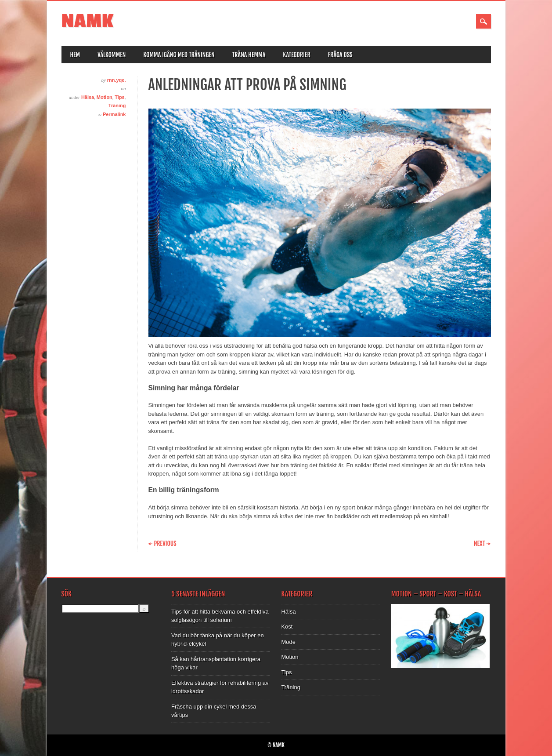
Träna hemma (249, 55)
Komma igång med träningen (179, 55)
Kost (287, 627)
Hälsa (88, 97)
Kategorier (296, 55)
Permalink (114, 114)
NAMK (88, 21)
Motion (105, 97)
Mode (288, 642)
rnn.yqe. (117, 80)
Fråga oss (340, 55)
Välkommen (112, 55)
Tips (119, 97)
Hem (75, 55)
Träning (117, 105)
